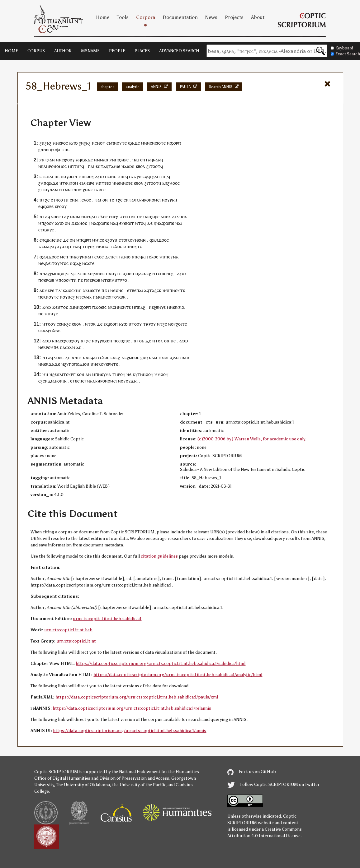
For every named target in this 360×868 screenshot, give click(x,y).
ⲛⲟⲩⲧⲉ (120, 143)
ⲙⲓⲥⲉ (100, 240)
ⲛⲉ (46, 149)
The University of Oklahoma (83, 785)
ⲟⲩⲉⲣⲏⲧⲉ (109, 364)
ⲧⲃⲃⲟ (106, 183)
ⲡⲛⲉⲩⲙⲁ (171, 257)
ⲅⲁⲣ (65, 217)
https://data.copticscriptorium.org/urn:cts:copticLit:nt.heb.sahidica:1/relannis (132, 708)
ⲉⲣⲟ (58, 206)
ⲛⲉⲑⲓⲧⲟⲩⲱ (113, 297)
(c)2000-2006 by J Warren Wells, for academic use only (251, 439)
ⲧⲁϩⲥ (154, 290)
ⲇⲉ (150, 223)
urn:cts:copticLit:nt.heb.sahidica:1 (107, 619)
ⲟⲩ (167, 200)
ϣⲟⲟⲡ (128, 274)
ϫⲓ (107, 290)
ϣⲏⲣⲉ (123, 160)
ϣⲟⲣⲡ (175, 143)
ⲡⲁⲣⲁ (98, 297)
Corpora (146, 17)
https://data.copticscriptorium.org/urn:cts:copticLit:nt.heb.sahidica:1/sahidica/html (161, 664)
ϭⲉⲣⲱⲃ (48, 280)
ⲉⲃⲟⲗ (140, 166)
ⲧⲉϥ (66, 183)
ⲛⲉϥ (88, 217)
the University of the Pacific (139, 785)
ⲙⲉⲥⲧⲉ (94, 290)
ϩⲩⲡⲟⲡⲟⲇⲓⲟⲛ (77, 364)
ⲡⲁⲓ (136, 160)
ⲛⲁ (94, 223)
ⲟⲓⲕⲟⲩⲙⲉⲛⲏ (135, 240)
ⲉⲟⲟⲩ (89, 176)
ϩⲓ (40, 190)
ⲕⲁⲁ (157, 160)
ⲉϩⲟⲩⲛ (111, 240)
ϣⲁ (153, 240)
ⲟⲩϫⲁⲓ (132, 381)
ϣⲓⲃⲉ (125, 341)
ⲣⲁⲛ (173, 200)
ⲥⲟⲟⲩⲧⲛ (69, 280)
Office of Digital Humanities (62, 778)
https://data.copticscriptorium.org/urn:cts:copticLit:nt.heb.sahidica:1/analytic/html (178, 675)
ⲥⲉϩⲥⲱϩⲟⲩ (70, 341)
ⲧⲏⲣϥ (79, 166)
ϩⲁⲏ (51, 160)
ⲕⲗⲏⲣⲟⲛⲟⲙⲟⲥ (54, 166)
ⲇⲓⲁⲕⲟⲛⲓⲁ (57, 381)
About (258, 17)
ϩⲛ (42, 143)
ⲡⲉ (57, 176)
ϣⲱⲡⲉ (103, 223)
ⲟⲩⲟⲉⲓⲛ (70, 176)
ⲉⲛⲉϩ (114, 217)
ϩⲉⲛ (56, 374)
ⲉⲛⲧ (144, 160)
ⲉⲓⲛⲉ (112, 176)
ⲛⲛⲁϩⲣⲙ (47, 274)
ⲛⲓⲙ (76, 217)
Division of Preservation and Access (134, 778)
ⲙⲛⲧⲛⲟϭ (73, 190)
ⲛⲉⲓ (62, 160)
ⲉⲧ (93, 190)
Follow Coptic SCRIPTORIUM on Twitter (273, 784)
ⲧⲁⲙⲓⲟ (124, 257)
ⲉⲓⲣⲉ (90, 183)
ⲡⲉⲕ (86, 274)
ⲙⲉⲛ (64, 257)
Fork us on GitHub (252, 772)
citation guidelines (159, 556)
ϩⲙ (112, 160)
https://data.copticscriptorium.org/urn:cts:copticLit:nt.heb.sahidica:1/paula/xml (137, 697)
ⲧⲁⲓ (98, 200)
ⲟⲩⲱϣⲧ (64, 246)
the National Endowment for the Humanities (155, 772)
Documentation (180, 17)
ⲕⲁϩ (142, 307)
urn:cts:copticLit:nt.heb (68, 630)
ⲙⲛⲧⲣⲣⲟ (119, 280)
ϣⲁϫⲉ (134, 143)
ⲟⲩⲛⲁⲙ (51, 190)
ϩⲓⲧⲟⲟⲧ (153, 166)
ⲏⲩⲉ (54, 314)
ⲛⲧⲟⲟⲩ (49, 324)
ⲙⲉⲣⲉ (49, 290)
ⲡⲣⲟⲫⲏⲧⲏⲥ (59, 149)
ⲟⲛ (105, 200)
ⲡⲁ (146, 217)
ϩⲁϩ (48, 143)
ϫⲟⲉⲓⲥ (101, 307)
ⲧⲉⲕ (108, 280)
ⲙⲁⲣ (48, 246)
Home (103, 17)
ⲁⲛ (79, 347)
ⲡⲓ (162, 274)
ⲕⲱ (186, 357)
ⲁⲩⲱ (73, 143)
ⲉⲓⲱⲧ (129, 223)
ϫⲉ (122, 217)
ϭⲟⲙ (74, 183)
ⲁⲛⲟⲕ (166, 217)
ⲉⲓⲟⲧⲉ (160, 143)
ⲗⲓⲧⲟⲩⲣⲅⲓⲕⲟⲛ (72, 374)
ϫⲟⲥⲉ (100, 190)
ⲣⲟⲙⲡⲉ (52, 347)
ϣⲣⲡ (87, 240)
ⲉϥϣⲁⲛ (46, 240)
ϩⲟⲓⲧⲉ (181, 324)
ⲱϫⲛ (70, 347)
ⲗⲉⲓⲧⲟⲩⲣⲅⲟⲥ (57, 263)
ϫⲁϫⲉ (54, 364)
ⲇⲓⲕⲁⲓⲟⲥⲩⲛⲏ (70, 290)
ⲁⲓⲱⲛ (129, 166)
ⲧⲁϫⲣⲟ (135, 176)
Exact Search (345, 54)
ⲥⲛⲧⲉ (126, 307)
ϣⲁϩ (77, 263)
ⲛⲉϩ (71, 297)
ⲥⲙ (115, 307)
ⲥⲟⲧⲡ (63, 200)
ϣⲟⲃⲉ (48, 206)
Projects (234, 17)
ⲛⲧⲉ (156, 274)
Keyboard (342, 48)
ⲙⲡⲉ (121, 176)
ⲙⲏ (45, 374)
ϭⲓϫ (181, 307)
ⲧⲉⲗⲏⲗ (85, 297)
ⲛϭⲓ (100, 246)
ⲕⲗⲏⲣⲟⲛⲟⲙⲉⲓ (149, 200)
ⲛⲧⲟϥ (140, 223)
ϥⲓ (149, 176)
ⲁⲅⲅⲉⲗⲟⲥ (83, 200)
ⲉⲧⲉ (43, 176)
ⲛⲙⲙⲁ (100, 160)
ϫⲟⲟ (54, 217)
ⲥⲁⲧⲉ (90, 263)
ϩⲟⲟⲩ (70, 160)
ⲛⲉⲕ (174, 307)
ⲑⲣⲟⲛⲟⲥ (97, 274)
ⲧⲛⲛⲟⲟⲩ (145, 374)
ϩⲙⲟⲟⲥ (173, 183)
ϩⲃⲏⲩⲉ (160, 307)
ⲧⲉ (111, 200)
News (211, 17)
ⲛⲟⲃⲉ (128, 183)
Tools (123, 17)
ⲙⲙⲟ (163, 357)
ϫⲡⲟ (180, 217)
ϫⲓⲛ (73, 307)
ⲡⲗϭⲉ (55, 330)
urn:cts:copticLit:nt (76, 641)
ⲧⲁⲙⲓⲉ (114, 166)
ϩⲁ (155, 176)
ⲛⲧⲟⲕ (130, 217)
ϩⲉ (47, 200)
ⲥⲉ (59, 324)
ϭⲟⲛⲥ (118, 290)
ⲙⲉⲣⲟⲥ (62, 143)
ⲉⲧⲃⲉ (132, 290)
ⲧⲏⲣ (86, 246)
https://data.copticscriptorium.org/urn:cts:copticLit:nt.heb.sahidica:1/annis (130, 731)
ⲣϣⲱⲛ (106, 341)
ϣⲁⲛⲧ (176, 357)
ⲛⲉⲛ (151, 143)
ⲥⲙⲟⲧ (100, 143)
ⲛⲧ (42, 217)
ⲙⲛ (144, 143)
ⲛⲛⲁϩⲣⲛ (77, 257)
